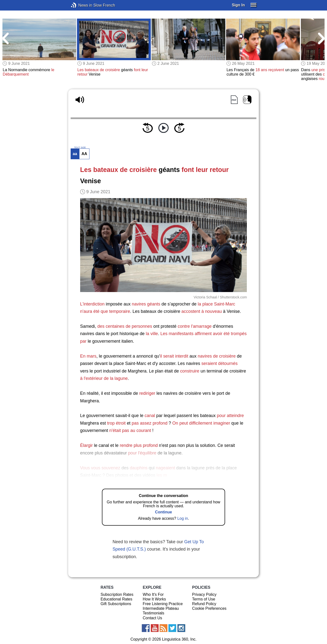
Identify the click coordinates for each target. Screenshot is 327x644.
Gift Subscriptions (116, 604)
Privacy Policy (204, 594)
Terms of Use (204, 599)
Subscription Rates (117, 594)
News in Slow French (81, 5)
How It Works (154, 599)
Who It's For (153, 594)
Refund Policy (204, 604)
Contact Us (152, 618)
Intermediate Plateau (161, 608)
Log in (183, 518)
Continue (163, 512)
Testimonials (153, 613)
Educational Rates (116, 599)
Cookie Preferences (209, 608)
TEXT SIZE (80, 147)
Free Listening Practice (163, 604)
